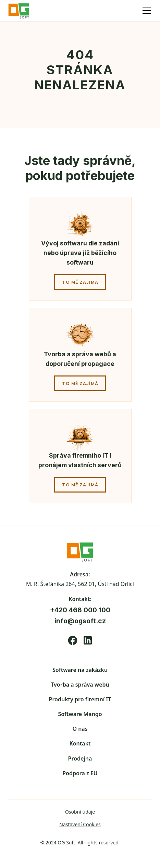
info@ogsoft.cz (80, 621)
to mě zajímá (80, 282)
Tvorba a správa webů (80, 685)
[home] (22, 11)
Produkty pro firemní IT (80, 699)
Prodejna (80, 758)
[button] (145, 11)
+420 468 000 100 (80, 610)
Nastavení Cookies (80, 824)
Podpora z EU (80, 773)
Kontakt (80, 743)
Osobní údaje (80, 812)
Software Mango (80, 714)
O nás (80, 729)
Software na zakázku (80, 670)
